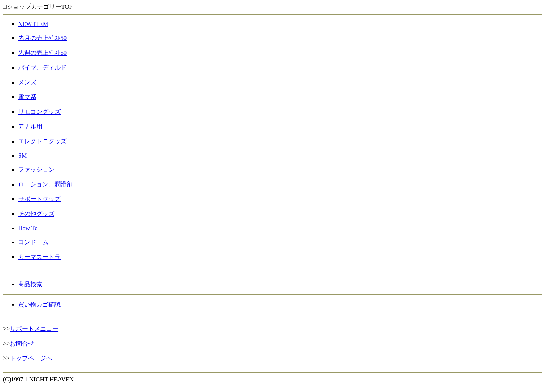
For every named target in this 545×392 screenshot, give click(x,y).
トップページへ (31, 358)
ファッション (36, 170)
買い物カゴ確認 (39, 304)
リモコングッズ (39, 112)
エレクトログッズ (42, 141)
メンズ (27, 82)
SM (23, 156)
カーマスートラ (39, 257)
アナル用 (30, 126)
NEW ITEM (33, 24)
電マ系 (27, 97)
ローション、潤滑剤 (45, 184)
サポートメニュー (34, 329)
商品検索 (30, 284)
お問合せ (22, 343)
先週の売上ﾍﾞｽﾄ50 (42, 53)
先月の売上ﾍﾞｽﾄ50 (42, 38)
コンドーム (33, 242)
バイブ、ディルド (42, 67)
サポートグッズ (39, 199)
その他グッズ (36, 214)
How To (28, 228)
